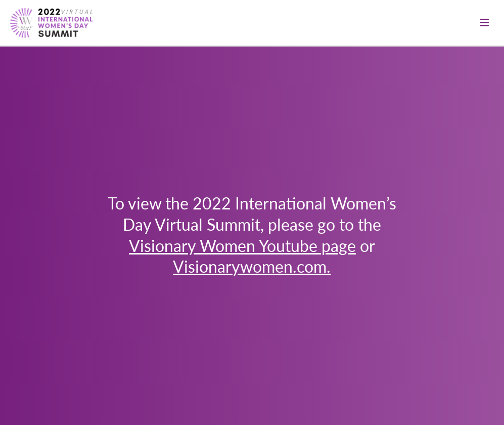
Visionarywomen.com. (252, 266)
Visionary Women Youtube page (242, 245)
